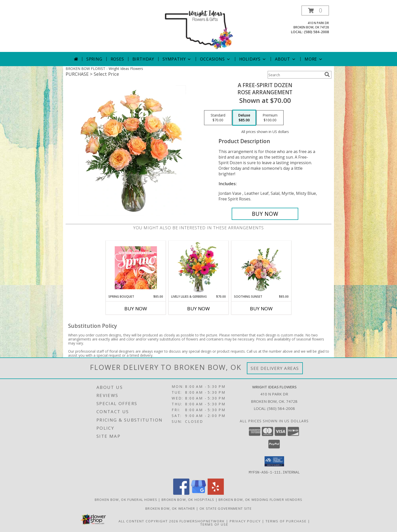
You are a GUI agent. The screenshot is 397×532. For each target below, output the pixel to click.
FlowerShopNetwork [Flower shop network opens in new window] (202, 521)
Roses (117, 59)
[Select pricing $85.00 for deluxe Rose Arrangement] (244, 118)
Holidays (253, 59)
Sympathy (177, 59)
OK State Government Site (226, 508)
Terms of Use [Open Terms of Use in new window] (214, 524)
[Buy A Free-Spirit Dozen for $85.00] (265, 214)
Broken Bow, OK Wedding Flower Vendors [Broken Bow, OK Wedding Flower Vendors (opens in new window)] (260, 499)
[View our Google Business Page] (198, 493)
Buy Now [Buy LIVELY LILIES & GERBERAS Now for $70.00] (198, 309)
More (314, 59)
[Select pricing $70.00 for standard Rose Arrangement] (218, 118)
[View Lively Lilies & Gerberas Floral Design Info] (199, 268)
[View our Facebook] (181, 493)
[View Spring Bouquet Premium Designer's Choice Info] (136, 268)
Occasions (215, 59)
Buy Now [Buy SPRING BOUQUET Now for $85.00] (136, 309)
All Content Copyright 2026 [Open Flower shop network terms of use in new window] (148, 521)
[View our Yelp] (216, 493)
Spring (94, 59)
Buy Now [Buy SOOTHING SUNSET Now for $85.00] (261, 309)
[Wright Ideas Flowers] (198, 29)
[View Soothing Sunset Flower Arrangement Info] (261, 268)
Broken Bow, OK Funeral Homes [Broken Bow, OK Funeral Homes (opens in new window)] (126, 499)
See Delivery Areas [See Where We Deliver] (275, 368)
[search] (327, 74)
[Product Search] (295, 75)
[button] (315, 11)
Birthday (143, 59)
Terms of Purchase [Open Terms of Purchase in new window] (286, 521)
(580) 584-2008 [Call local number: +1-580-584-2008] (316, 32)
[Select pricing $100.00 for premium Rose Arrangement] (270, 118)
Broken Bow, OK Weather (170, 508)
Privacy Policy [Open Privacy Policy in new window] (245, 521)
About (286, 59)
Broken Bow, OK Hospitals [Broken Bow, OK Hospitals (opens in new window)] (188, 499)
